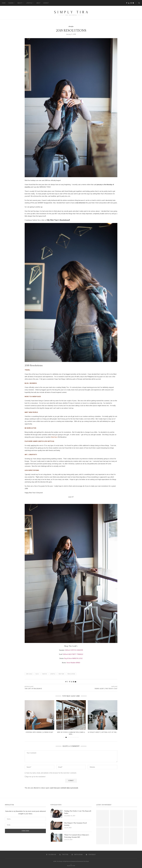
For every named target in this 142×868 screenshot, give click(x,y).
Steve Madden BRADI (73, 663)
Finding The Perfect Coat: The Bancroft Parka (78, 812)
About (38, 3)
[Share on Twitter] (71, 682)
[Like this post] (67, 682)
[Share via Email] (75, 682)
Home (4, 3)
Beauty (20, 3)
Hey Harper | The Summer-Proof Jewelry (75, 824)
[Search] (139, 3)
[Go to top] (71, 866)
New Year (61, 674)
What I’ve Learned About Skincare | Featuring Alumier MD (77, 836)
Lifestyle (29, 3)
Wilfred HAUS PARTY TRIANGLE (73, 654)
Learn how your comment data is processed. (64, 788)
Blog (37, 674)
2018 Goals (29, 674)
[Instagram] (131, 3)
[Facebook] (127, 3)
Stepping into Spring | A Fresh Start (39, 732)
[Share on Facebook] (69, 682)
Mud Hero (54, 437)
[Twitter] (129, 3)
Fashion (11, 3)
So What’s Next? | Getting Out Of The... (103, 732)
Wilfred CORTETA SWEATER (74, 650)
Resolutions (71, 674)
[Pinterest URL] (103, 818)
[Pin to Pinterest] (73, 682)
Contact (46, 3)
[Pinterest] (133, 3)
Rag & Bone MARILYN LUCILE (73, 658)
